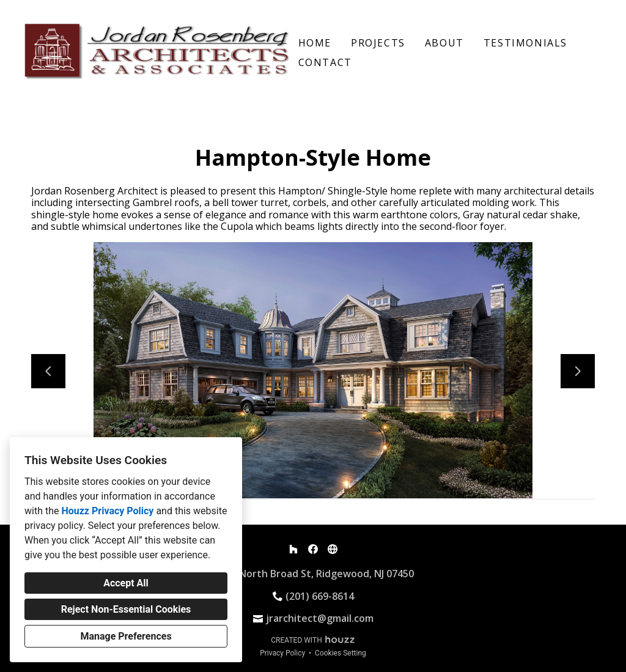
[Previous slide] (48, 371)
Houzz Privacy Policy (107, 511)
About (444, 43)
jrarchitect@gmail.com (320, 618)
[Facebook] (313, 549)
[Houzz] (293, 549)
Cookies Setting (341, 653)
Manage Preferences (126, 636)
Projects (378, 43)
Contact (325, 62)
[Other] (333, 549)
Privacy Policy (282, 653)
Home (315, 43)
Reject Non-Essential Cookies (126, 609)
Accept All (126, 583)
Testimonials (525, 43)
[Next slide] (578, 371)
